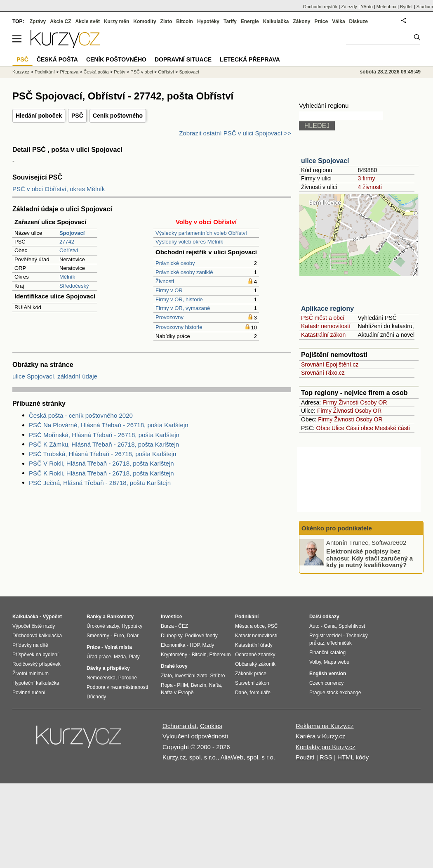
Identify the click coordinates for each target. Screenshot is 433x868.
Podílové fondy (201, 636)
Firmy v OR (169, 290)
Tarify (230, 21)
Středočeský (74, 286)
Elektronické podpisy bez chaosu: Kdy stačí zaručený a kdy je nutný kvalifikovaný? (369, 558)
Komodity (145, 21)
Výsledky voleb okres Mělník (189, 242)
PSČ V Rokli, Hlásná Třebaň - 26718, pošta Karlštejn (101, 463)
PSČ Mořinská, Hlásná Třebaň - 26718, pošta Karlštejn (104, 435)
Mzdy (208, 645)
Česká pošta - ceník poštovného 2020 (81, 415)
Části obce (360, 428)
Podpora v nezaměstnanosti (117, 687)
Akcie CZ (60, 21)
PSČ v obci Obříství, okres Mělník (59, 189)
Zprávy (38, 21)
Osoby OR (373, 402)
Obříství (69, 250)
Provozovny (169, 317)
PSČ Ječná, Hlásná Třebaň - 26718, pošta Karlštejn (100, 483)
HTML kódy (353, 757)
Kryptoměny (174, 655)
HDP (195, 645)
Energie (250, 21)
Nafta (215, 685)
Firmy (330, 402)
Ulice (338, 428)
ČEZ (183, 626)
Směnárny (98, 636)
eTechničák (339, 643)
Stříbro (217, 676)
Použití (305, 757)
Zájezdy (349, 7)
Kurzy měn (116, 21)
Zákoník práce (251, 674)
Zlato (166, 21)
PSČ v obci (141, 72)
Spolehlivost (352, 626)
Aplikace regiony (327, 309)
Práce (321, 21)
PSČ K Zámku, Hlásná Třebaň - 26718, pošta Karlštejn (104, 444)
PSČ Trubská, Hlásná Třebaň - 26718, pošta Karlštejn (102, 454)
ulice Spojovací (325, 161)
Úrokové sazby (103, 626)
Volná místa (118, 647)
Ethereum (220, 655)
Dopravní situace (183, 59)
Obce (323, 428)
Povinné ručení (29, 693)
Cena (330, 626)
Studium (425, 7)
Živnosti (165, 281)
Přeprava (69, 72)
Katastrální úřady (254, 645)
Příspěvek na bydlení (35, 655)
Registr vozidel (326, 636)
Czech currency (326, 683)
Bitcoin (185, 21)
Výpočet (52, 617)
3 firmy (366, 178)
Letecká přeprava (250, 59)
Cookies (211, 726)
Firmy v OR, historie (179, 299)
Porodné (128, 678)
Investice (171, 617)
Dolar (133, 636)
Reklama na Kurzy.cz (325, 726)
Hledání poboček (39, 116)
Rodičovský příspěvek (36, 664)
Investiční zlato (191, 676)
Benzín (199, 685)
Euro (119, 636)
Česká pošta (96, 72)
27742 (67, 242)
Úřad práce (99, 657)
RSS (326, 757)
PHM (182, 685)
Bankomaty (120, 617)
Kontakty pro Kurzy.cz (326, 747)
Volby (315, 662)
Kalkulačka (276, 21)
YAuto (367, 7)
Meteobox (386, 7)
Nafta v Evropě (177, 693)
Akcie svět (88, 21)
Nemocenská (101, 678)
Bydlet (406, 7)
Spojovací (189, 72)
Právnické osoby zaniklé (184, 272)
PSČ (77, 116)
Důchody (96, 697)
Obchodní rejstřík (320, 7)
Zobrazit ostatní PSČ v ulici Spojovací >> (235, 133)
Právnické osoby (175, 263)
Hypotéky (208, 21)
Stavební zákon (252, 683)
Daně (241, 693)
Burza (167, 626)
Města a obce (250, 626)
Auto (314, 626)
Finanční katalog (327, 653)
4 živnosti (369, 187)
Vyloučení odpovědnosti (195, 736)
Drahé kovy (174, 666)
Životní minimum (31, 674)
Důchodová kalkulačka (37, 636)
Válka (338, 21)
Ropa (167, 685)
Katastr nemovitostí (326, 326)
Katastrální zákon (323, 335)
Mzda (120, 657)
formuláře (260, 693)
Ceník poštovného (118, 116)
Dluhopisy (172, 636)
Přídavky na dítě (30, 645)
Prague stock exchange (335, 693)
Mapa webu (337, 662)
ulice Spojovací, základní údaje (55, 376)
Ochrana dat (180, 726)
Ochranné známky (255, 655)
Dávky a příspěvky (108, 668)
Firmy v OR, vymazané (183, 308)
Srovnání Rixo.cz (323, 373)
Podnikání (45, 72)
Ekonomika (173, 645)
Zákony (301, 21)
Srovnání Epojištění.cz (330, 364)
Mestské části (392, 428)
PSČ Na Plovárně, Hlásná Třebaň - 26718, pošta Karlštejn (109, 425)
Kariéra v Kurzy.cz (321, 736)
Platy (134, 657)
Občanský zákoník (255, 664)
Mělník (67, 277)
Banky (94, 617)
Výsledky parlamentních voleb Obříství (201, 233)
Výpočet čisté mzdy (34, 626)
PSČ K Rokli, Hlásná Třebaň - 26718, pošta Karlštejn (101, 473)
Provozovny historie (179, 327)
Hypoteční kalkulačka (36, 683)
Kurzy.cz (21, 72)
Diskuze (359, 21)
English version (328, 674)
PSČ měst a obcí (323, 318)
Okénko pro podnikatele (337, 528)
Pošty (120, 72)
